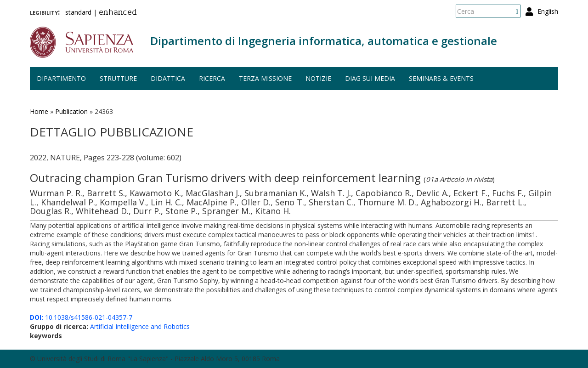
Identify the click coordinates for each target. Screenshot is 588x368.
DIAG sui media (370, 78)
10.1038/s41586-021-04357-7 (81, 317)
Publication (71, 111)
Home (39, 111)
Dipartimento (61, 78)
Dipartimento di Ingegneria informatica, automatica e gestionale (324, 41)
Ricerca (212, 78)
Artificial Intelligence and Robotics (140, 326)
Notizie (318, 78)
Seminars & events (441, 78)
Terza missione (265, 78)
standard (78, 12)
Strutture (118, 78)
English (548, 11)
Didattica (168, 78)
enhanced (118, 13)
